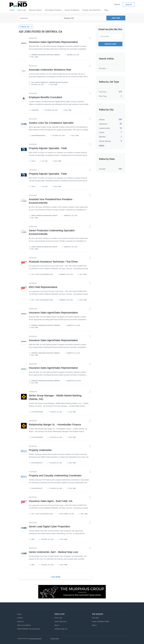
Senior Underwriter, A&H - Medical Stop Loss (54, 552)
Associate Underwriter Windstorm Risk (50, 70)
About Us (20, 621)
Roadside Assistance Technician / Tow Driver (53, 262)
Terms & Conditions (24, 625)
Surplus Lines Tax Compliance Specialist (51, 123)
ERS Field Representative (43, 287)
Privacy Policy (55, 638)
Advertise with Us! (61, 629)
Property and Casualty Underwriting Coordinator (55, 475)
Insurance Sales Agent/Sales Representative (53, 42)
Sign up (129, 5)
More (101, 145)
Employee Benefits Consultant (46, 97)
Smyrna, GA (25, 27)
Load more (56, 577)
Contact (20, 618)
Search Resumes (60, 621)
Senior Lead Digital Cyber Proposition (50, 526)
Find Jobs (116, 18)
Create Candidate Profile (100, 621)
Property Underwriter (40, 450)
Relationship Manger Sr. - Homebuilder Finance (55, 424)
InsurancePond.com (35, 638)
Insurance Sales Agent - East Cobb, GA (51, 501)
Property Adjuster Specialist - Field (48, 148)
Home (19, 614)
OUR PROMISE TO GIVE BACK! (29, 629)
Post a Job (58, 618)
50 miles (103, 68)
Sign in (117, 5)
